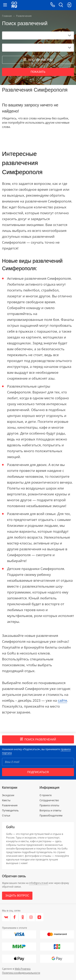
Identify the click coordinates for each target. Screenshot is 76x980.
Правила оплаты (49, 805)
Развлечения (10, 805)
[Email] (38, 762)
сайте (62, 700)
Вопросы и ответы (50, 810)
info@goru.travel (39, 883)
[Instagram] (31, 917)
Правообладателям (51, 816)
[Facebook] (14, 917)
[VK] (6, 917)
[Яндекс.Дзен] (39, 917)
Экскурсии (8, 795)
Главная (7, 16)
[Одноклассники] (23, 917)
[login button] (69, 5)
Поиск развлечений (38, 739)
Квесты (6, 800)
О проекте (46, 795)
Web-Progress (23, 969)
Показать (38, 72)
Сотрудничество (49, 800)
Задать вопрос (17, 895)
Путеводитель (10, 810)
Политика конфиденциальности (21, 973)
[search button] (61, 5)
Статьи (6, 816)
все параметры (38, 60)
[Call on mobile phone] (53, 5)
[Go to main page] (14, 5)
